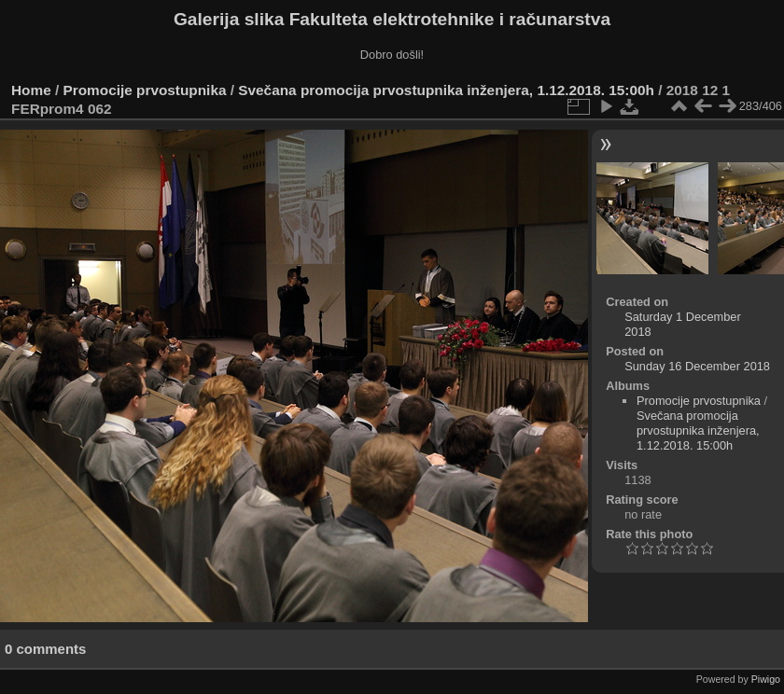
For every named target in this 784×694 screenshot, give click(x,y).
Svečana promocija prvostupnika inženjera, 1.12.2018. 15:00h (446, 90)
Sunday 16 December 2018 (697, 366)
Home (31, 90)
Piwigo (766, 679)
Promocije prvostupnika (145, 90)
